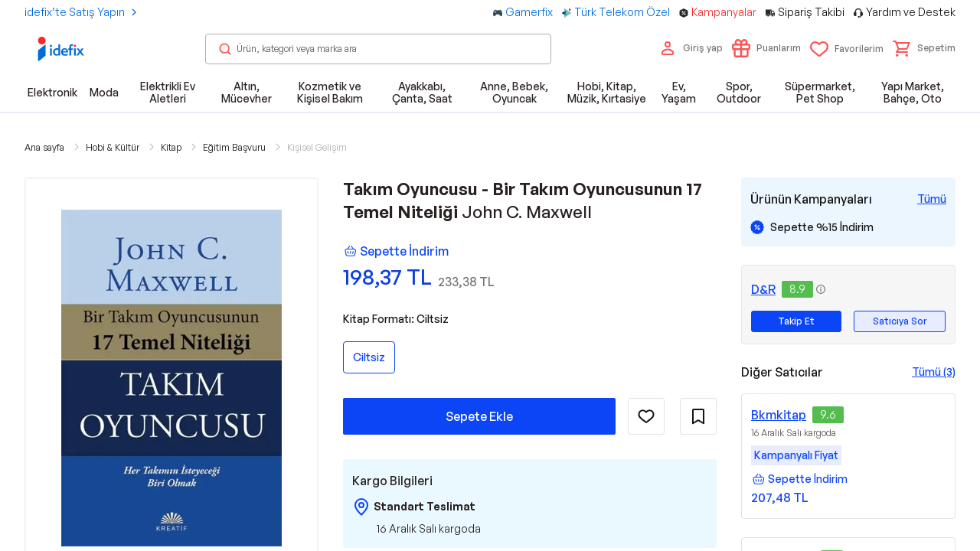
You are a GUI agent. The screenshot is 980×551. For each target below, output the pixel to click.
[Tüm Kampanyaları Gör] (932, 199)
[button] (924, 48)
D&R (763, 289)
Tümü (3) (934, 372)
